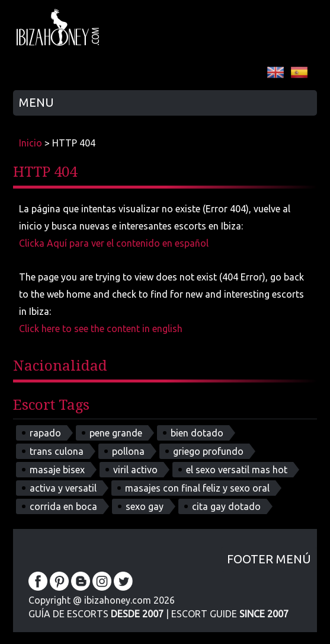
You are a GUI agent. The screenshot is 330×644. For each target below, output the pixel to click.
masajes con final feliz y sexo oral (197, 488)
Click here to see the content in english (101, 329)
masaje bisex (57, 470)
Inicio (31, 143)
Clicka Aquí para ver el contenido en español (114, 243)
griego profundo (208, 451)
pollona (128, 451)
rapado (45, 433)
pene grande (116, 433)
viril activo (135, 470)
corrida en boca (63, 506)
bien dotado (197, 433)
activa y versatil (63, 488)
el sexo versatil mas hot (237, 470)
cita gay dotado (226, 506)
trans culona (57, 451)
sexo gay (145, 506)
